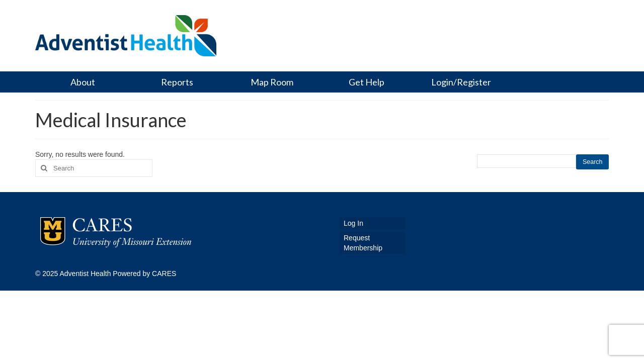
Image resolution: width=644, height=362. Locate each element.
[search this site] (527, 161)
